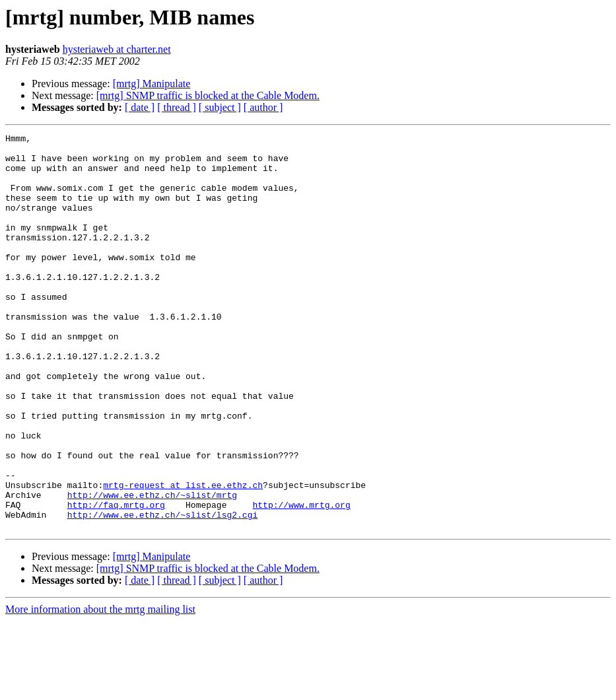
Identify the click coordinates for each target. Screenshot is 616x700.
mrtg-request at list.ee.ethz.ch (183, 556)
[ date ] (140, 107)
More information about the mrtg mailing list (100, 688)
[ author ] (263, 107)
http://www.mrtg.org (301, 580)
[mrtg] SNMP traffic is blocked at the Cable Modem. (208, 95)
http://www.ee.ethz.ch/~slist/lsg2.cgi (163, 592)
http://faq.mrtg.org (116, 580)
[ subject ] (220, 107)
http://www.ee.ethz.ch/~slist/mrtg (152, 568)
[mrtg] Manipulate (152, 84)
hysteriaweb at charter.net (117, 49)
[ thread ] (177, 107)
